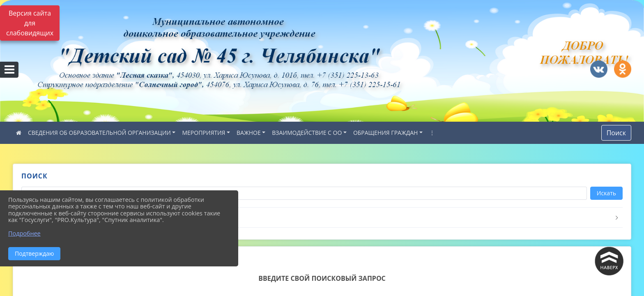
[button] (322, 218)
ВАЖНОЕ (249, 133)
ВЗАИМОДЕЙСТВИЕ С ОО (307, 133)
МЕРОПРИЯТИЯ (204, 133)
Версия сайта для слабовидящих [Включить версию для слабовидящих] (30, 23)
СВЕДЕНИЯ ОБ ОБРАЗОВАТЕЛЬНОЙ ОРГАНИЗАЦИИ (99, 133)
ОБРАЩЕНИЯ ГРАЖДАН (386, 133)
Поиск (616, 133)
